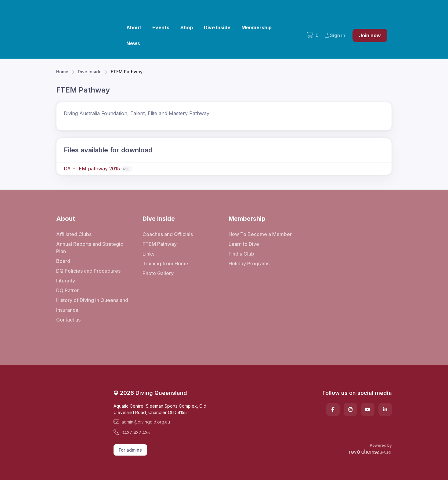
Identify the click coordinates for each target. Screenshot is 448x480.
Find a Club (241, 254)
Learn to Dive (244, 244)
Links (148, 254)
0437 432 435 (132, 432)
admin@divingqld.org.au (142, 422)
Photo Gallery (158, 273)
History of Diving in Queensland (92, 300)
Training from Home (165, 264)
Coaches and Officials (168, 234)
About (134, 27)
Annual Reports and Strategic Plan (90, 248)
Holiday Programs (249, 264)
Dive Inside (217, 27)
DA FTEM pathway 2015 (92, 169)
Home (62, 72)
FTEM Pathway (160, 244)
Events (161, 27)
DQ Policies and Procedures (88, 271)
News (133, 43)
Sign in (335, 35)
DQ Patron (68, 290)
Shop (187, 27)
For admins (130, 450)
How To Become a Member (260, 234)
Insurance (67, 310)
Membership (257, 27)
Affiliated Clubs (74, 234)
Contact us (68, 320)
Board (63, 261)
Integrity (66, 281)
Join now (370, 35)
